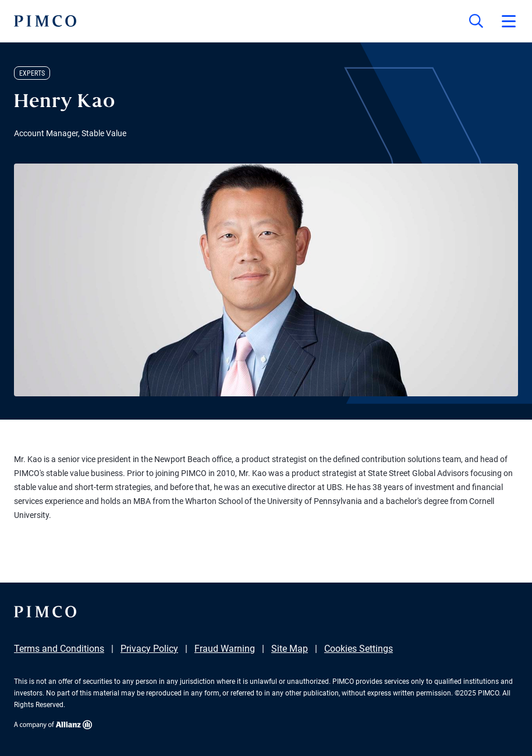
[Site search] (476, 21)
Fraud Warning (225, 649)
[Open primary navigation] (509, 21)
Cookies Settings (359, 649)
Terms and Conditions (59, 649)
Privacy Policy (149, 649)
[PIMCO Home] (45, 21)
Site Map (290, 649)
